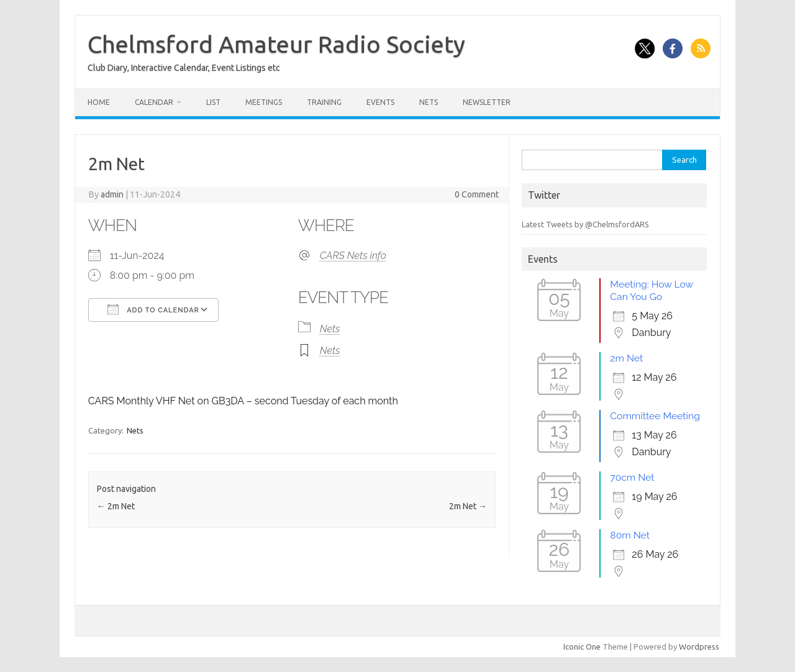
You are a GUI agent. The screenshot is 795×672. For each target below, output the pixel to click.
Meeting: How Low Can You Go (651, 290)
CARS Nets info (353, 256)
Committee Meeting (655, 416)
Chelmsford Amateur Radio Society (276, 44)
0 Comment (477, 194)
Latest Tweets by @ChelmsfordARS (585, 224)
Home (99, 102)
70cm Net (632, 477)
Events (380, 102)
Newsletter (487, 102)
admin (112, 194)
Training (324, 102)
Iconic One (582, 647)
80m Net (630, 535)
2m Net (116, 506)
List (213, 102)
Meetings (264, 102)
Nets (429, 102)
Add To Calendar (153, 309)
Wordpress (699, 647)
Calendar (154, 102)
